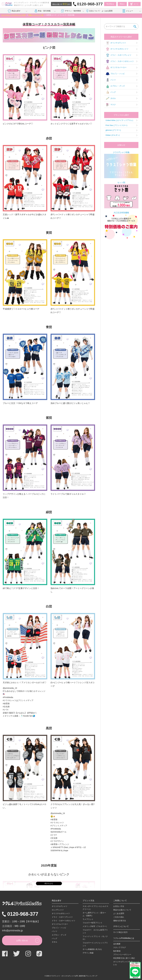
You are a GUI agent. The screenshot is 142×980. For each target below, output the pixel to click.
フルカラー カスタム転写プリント (95, 931)
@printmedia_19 (10, 688)
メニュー (128, 11)
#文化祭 (6, 707)
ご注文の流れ (119, 917)
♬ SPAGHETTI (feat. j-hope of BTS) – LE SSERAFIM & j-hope (68, 849)
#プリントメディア (59, 826)
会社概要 (117, 944)
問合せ (122, 4)
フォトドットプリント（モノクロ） (95, 938)
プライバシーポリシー (122, 954)
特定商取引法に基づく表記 (124, 958)
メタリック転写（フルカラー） (95, 926)
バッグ (111, 92)
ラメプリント (88, 919)
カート (134, 4)
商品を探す (14, 11)
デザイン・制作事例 (71, 11)
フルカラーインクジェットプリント (95, 944)
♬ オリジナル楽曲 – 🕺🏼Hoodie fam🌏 (19, 716)
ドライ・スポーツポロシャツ (120, 61)
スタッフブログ (120, 947)
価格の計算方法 (120, 921)
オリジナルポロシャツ (117, 49)
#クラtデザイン (57, 841)
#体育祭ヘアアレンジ (60, 844)
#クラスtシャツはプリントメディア (18, 700)
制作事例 (117, 951)
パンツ (111, 80)
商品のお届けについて (122, 910)
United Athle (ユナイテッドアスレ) (119, 120)
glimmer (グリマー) (113, 130)
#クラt (6, 710)
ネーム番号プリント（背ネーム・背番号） (94, 914)
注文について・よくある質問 (99, 11)
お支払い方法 (119, 906)
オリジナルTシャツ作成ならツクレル (126, 963)
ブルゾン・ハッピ (115, 74)
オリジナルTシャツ (116, 43)
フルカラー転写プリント (92, 923)
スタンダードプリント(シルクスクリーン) (95, 908)
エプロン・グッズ (115, 86)
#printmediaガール (58, 832)
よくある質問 (119, 913)
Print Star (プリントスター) (116, 125)
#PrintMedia (8, 697)
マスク (111, 105)
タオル (111, 98)
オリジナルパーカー (116, 68)
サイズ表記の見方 (120, 932)
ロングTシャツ (58, 910)
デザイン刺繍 (88, 953)
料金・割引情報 (43, 11)
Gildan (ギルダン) (113, 135)
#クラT (54, 835)
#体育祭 (6, 704)
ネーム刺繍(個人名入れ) (92, 949)
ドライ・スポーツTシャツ (118, 55)
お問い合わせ (22, 940)
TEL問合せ (110, 4)
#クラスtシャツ (57, 823)
